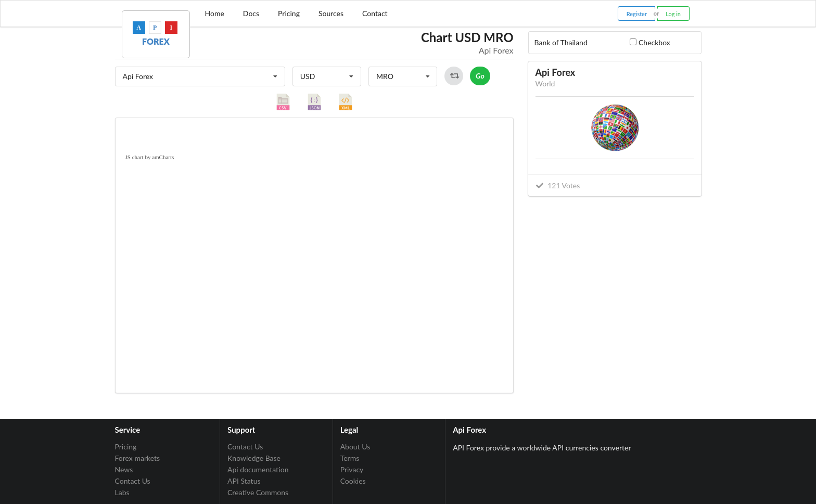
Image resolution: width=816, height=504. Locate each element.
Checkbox (654, 42)
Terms (350, 458)
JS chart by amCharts (150, 157)
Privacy (352, 469)
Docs (251, 13)
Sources (331, 13)
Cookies (353, 481)
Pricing (289, 13)
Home (215, 13)
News (124, 469)
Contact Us (133, 481)
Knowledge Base (254, 458)
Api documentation (258, 469)
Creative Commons (258, 492)
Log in (673, 14)
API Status (244, 481)
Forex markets (138, 458)
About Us (355, 447)
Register (637, 14)
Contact (375, 13)
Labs (122, 492)
